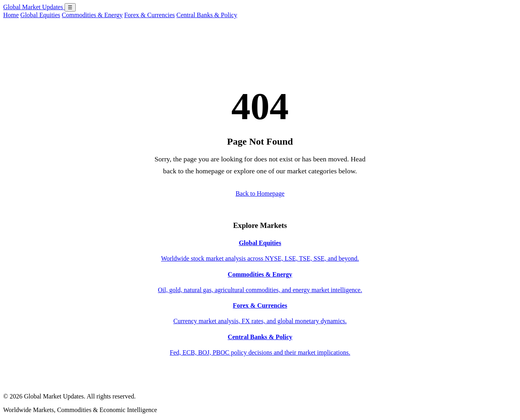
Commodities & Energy (92, 15)
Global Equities (40, 15)
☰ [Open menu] (70, 7)
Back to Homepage (260, 193)
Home (11, 15)
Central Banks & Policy (207, 15)
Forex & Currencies (150, 15)
